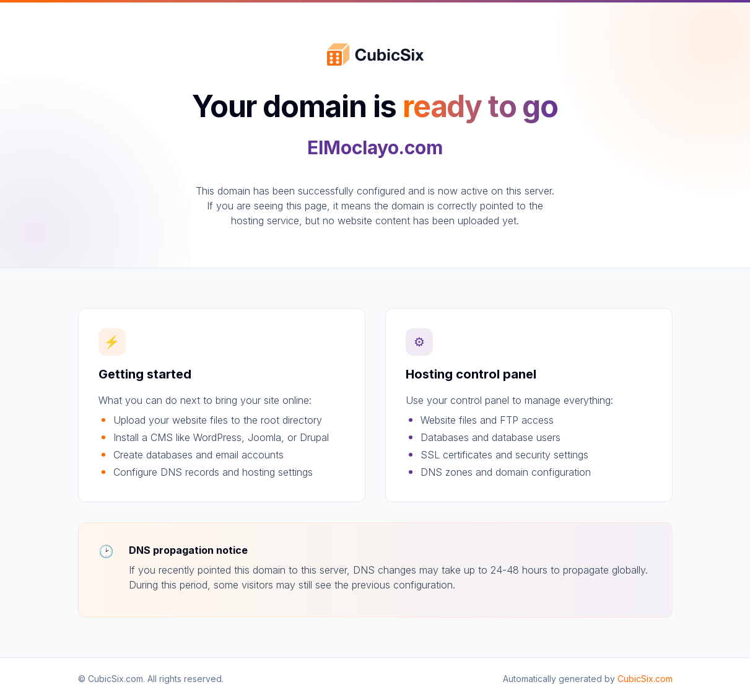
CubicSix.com (645, 679)
